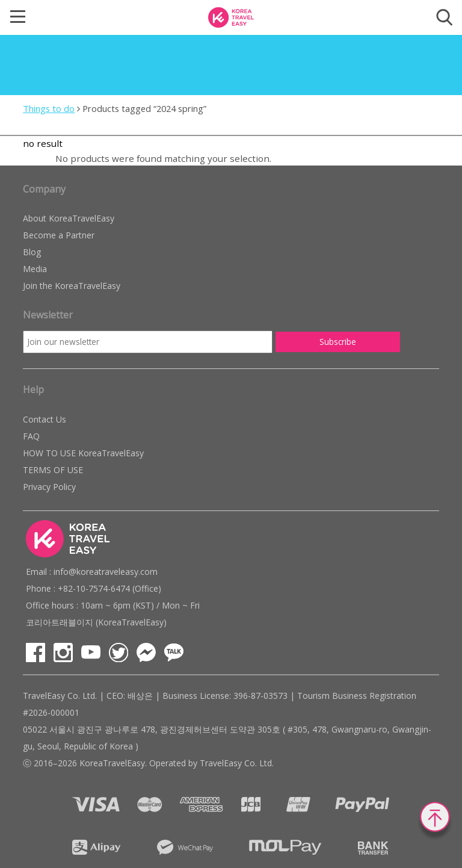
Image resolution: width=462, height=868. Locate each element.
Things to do (49, 108)
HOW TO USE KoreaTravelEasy (83, 453)
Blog (32, 252)
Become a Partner (59, 235)
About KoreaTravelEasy (69, 218)
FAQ (31, 436)
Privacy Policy (49, 487)
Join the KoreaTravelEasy (72, 286)
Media (35, 269)
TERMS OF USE (53, 470)
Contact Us (45, 419)
